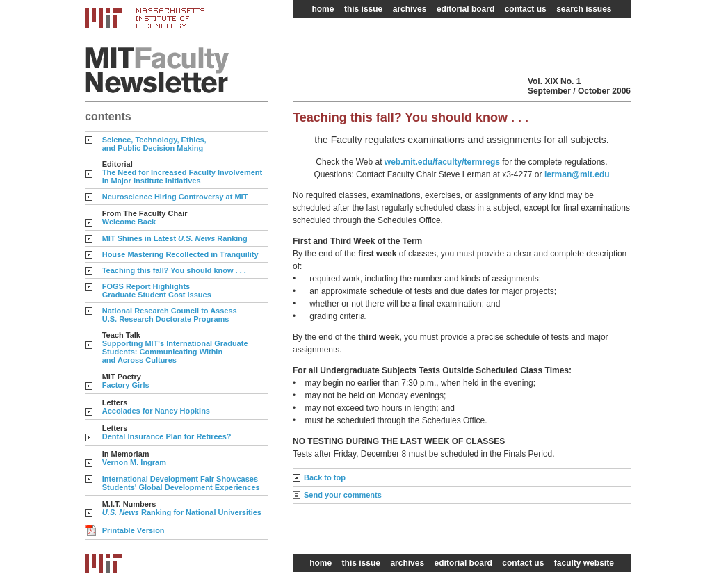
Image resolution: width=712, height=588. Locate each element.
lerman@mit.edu (577, 174)
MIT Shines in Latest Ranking (175, 238)
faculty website (584, 563)
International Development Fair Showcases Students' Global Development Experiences (181, 483)
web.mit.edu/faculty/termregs (442, 162)
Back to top (325, 477)
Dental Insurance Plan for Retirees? (167, 436)
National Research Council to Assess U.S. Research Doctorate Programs (170, 315)
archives (410, 9)
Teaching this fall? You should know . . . (174, 270)
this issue (363, 9)
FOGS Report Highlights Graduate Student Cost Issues (157, 291)
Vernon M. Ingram (134, 462)
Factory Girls (126, 385)
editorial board (466, 9)
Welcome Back (129, 222)
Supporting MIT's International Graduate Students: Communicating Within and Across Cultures (175, 352)
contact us (526, 9)
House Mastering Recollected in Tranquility (180, 254)
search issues (584, 9)
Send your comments (343, 495)
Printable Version (133, 530)
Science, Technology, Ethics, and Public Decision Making (154, 144)
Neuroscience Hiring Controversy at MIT (175, 197)
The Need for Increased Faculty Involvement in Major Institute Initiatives (182, 177)
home (323, 9)
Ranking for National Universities (182, 512)
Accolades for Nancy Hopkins (156, 411)
